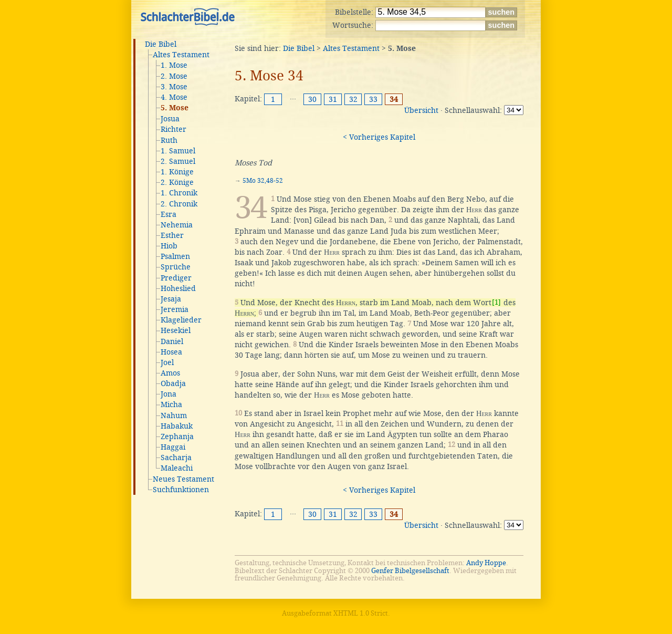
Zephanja (177, 436)
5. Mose (175, 108)
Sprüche (176, 267)
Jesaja (171, 299)
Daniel (172, 341)
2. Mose (174, 76)
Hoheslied (178, 288)
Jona (169, 394)
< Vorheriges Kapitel (379, 137)
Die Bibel (161, 44)
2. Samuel (178, 161)
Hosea (171, 352)
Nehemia (177, 225)
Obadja (173, 383)
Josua (170, 119)
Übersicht (421, 110)
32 (353, 99)
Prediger (176, 278)
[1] (496, 302)
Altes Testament (181, 55)
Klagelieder (181, 320)
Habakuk (177, 426)
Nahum (174, 415)
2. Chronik (179, 204)
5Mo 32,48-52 (263, 181)
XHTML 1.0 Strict (361, 613)
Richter (174, 129)
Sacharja (176, 458)
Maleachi (177, 468)
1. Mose (174, 65)
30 (312, 99)
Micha (171, 404)
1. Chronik (179, 193)
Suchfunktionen (181, 490)
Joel (167, 362)
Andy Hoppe (486, 563)
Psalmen (175, 256)
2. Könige (177, 182)
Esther (172, 235)
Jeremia (175, 309)
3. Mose (174, 87)
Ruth (169, 140)
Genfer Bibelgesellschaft (410, 571)
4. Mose (174, 97)
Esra (169, 214)
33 (373, 99)
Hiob (169, 246)
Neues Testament (183, 479)
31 (333, 99)
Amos (170, 373)
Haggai (173, 447)
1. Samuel (178, 151)
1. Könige (177, 172)
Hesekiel (176, 330)
